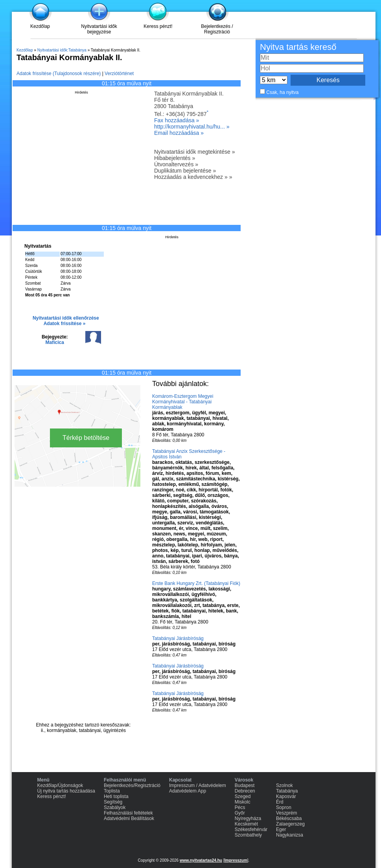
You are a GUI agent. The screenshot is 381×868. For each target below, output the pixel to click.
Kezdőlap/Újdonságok (60, 785)
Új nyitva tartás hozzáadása (66, 791)
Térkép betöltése (86, 438)
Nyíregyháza (248, 818)
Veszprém (286, 813)
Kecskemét (246, 824)
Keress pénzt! (158, 26)
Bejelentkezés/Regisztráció (132, 785)
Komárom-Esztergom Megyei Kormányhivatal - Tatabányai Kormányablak (183, 402)
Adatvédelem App (188, 791)
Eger (281, 829)
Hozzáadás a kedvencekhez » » (193, 177)
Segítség (113, 802)
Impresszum (236, 860)
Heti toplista (116, 796)
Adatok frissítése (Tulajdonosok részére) (59, 74)
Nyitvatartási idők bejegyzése (99, 29)
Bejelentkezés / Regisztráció (217, 29)
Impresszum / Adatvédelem (198, 785)
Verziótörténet (119, 74)
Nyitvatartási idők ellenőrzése (66, 318)
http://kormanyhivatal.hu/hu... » (192, 127)
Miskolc (243, 802)
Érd (280, 802)
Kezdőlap (40, 26)
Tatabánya (287, 791)
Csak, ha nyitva (282, 92)
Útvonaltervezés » (176, 164)
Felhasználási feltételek (128, 813)
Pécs (240, 807)
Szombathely (248, 835)
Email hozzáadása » (179, 133)
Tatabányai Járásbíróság (178, 638)
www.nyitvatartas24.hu (201, 860)
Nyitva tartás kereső (298, 47)
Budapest (245, 785)
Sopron (284, 807)
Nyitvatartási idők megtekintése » (194, 152)
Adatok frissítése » (65, 324)
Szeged (243, 796)
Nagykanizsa (290, 835)
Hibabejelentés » (175, 158)
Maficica (55, 342)
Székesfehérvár (251, 829)
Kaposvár (286, 796)
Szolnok (284, 785)
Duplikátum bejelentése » (185, 171)
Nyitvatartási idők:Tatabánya (62, 50)
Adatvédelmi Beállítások (129, 818)
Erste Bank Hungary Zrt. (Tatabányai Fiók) (196, 583)
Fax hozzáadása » (177, 120)
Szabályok (115, 807)
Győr (240, 813)
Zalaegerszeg (290, 824)
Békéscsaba (289, 818)
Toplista (112, 791)
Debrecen (245, 791)
